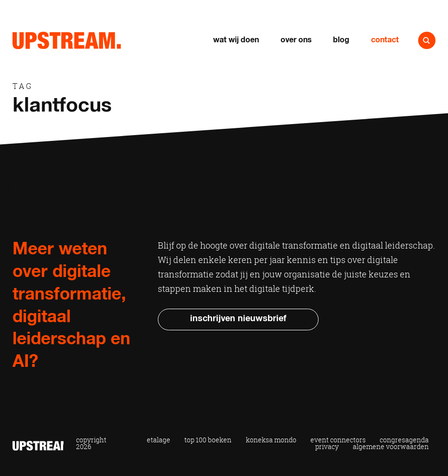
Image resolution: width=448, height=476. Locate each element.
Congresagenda (404, 440)
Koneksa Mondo (271, 440)
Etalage (159, 440)
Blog (341, 40)
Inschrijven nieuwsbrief (238, 319)
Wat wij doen (236, 40)
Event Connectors (338, 440)
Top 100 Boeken (208, 440)
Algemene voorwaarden (391, 447)
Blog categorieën (405, 188)
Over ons (296, 40)
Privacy (327, 447)
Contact (385, 40)
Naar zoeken (427, 40)
